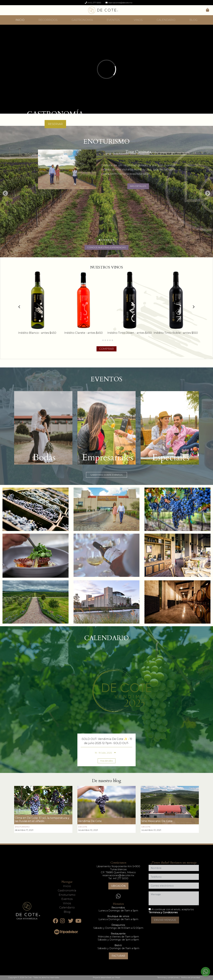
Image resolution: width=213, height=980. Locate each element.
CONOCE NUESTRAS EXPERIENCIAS (106, 247)
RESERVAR (55, 124)
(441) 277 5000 (93, 3)
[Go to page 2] (103, 340)
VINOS (138, 20)
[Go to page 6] (112, 340)
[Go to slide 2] (102, 240)
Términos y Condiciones (163, 912)
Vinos (67, 903)
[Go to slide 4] (106, 240)
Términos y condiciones (168, 977)
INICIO (20, 20)
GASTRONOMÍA (82, 20)
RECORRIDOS (48, 20)
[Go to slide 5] (109, 240)
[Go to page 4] (108, 340)
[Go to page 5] (110, 340)
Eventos (67, 899)
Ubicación (118, 886)
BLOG (193, 20)
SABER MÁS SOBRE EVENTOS (106, 475)
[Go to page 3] (105, 340)
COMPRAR (106, 349)
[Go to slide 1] (99, 240)
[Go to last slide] (5, 193)
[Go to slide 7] (113, 240)
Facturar (118, 956)
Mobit (118, 977)
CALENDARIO (166, 20)
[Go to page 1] (101, 340)
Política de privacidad (191, 977)
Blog (67, 912)
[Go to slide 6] (111, 240)
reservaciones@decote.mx (119, 3)
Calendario (67, 907)
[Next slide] (208, 193)
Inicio (67, 886)
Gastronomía (67, 890)
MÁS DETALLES (138, 186)
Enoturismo (67, 895)
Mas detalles (107, 761)
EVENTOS (113, 20)
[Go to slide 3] (104, 240)
